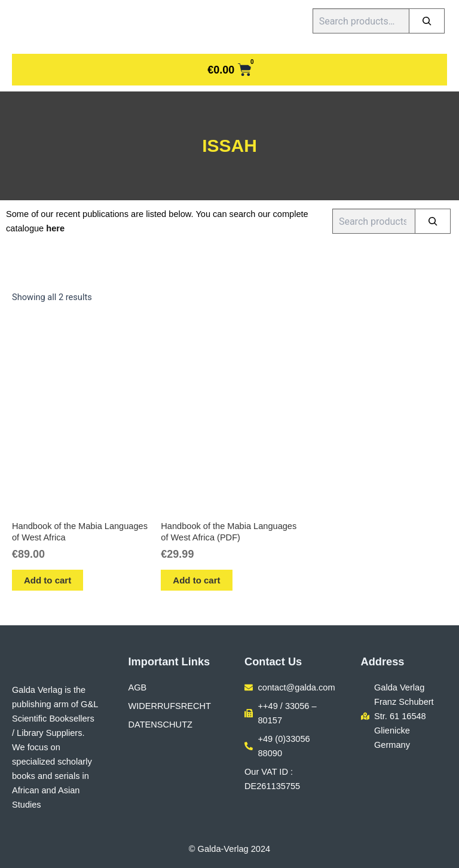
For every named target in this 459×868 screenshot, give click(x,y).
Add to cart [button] (48, 580)
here (55, 228)
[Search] (427, 21)
